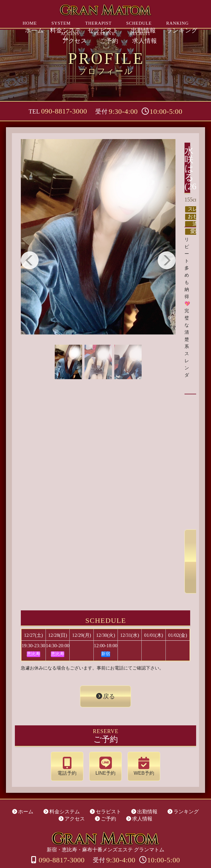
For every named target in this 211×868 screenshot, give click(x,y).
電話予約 (73, 749)
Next (167, 260)
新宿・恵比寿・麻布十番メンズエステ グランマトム (105, 822)
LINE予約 (106, 749)
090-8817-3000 (64, 111)
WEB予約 (138, 749)
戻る (108, 683)
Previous (30, 260)
